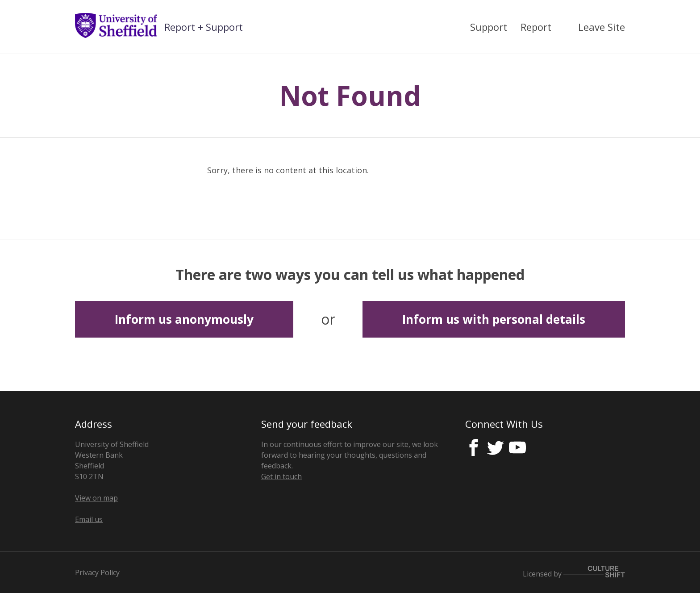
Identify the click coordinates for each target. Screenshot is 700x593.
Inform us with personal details (494, 319)
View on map (96, 498)
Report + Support (204, 27)
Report (536, 27)
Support (489, 27)
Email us (89, 519)
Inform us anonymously (184, 319)
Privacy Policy (97, 572)
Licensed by (574, 572)
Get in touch (281, 476)
